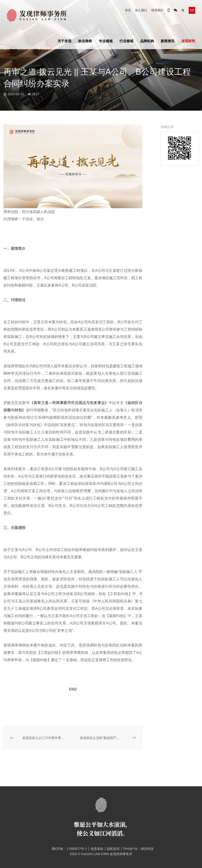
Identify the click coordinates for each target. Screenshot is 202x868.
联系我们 (157, 10)
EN (192, 10)
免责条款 (97, 849)
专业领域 (106, 41)
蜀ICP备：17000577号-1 (68, 849)
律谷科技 (147, 849)
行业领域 (126, 41)
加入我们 (141, 10)
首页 (128, 10)
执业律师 (85, 41)
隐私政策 (113, 849)
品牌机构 (147, 41)
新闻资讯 (168, 41)
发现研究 (188, 41)
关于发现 (64, 41)
